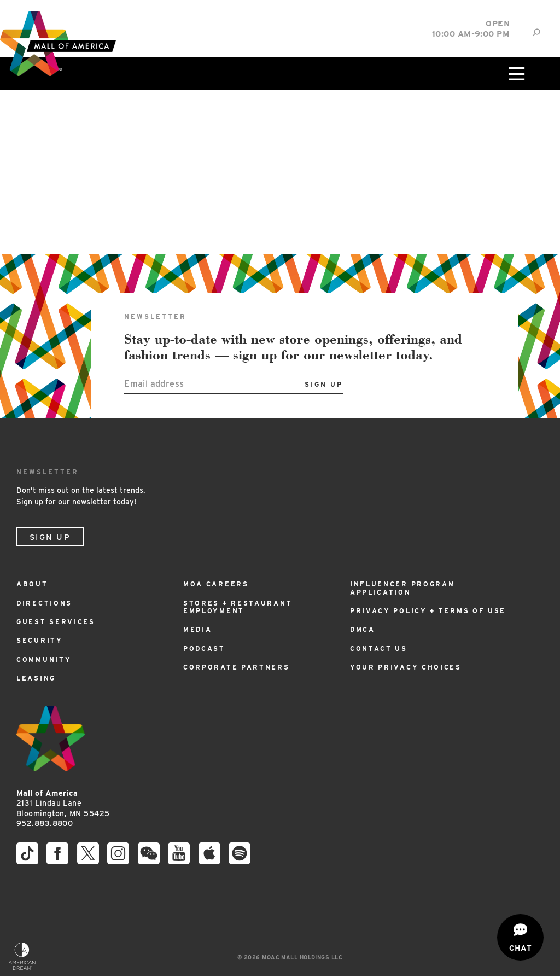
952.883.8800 (45, 823)
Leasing (36, 678)
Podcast (204, 649)
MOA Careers (216, 584)
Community (44, 659)
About (32, 584)
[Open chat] (520, 937)
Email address (154, 384)
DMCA (363, 629)
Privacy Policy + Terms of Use (428, 611)
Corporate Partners (237, 667)
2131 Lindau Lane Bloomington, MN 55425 (63, 803)
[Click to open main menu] (516, 74)
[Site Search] (536, 33)
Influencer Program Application (403, 588)
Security (40, 640)
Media (198, 629)
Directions (44, 603)
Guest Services (56, 622)
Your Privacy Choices (406, 667)
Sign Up (50, 537)
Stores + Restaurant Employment (238, 607)
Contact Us (379, 649)
